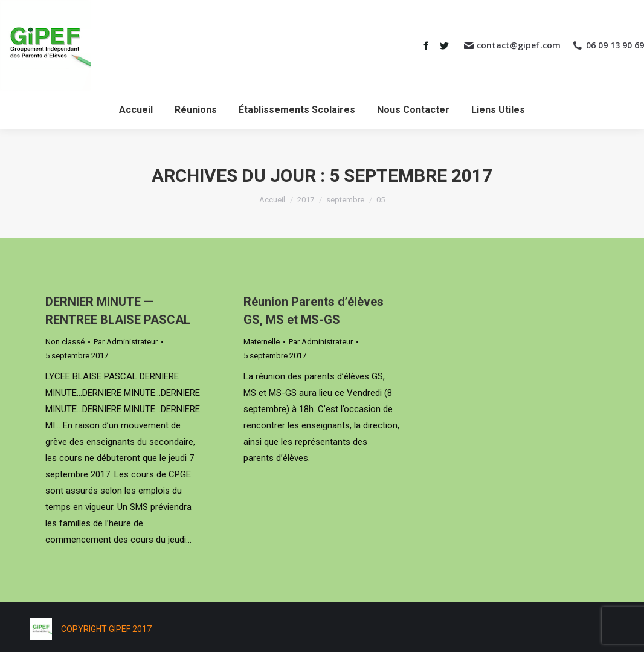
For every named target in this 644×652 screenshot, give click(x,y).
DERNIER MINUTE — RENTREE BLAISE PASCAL (118, 311)
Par (126, 342)
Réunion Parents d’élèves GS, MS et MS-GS (314, 311)
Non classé (65, 342)
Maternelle (262, 342)
